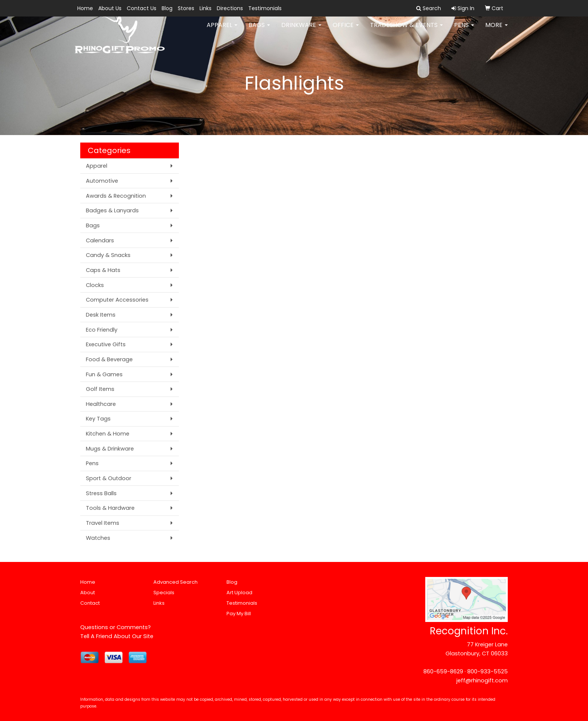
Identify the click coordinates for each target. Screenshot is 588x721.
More (496, 30)
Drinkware (301, 30)
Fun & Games (104, 374)
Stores (186, 8)
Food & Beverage (109, 359)
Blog (167, 8)
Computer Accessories (117, 300)
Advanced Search (175, 582)
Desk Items (101, 315)
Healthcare (101, 404)
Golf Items (100, 389)
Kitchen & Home (108, 434)
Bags (259, 30)
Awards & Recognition (116, 196)
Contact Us (142, 8)
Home (85, 8)
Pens (464, 30)
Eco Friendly (102, 330)
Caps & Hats (103, 270)
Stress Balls (101, 493)
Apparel (222, 30)
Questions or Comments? (115, 627)
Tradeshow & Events (406, 30)
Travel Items (103, 523)
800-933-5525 (487, 671)
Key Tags (98, 419)
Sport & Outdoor (109, 478)
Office (346, 30)
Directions (230, 8)
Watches (98, 538)
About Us (110, 8)
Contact (90, 603)
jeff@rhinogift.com (482, 680)
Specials (164, 593)
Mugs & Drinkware (110, 449)
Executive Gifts (106, 344)
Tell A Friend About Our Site (117, 636)
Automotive (102, 181)
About (88, 593)
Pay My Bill (239, 614)
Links (205, 8)
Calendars (100, 240)
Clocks (95, 285)
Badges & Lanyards (112, 210)
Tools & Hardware (110, 508)
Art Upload (239, 593)
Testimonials (265, 8)
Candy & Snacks (108, 255)
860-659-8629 (443, 671)
